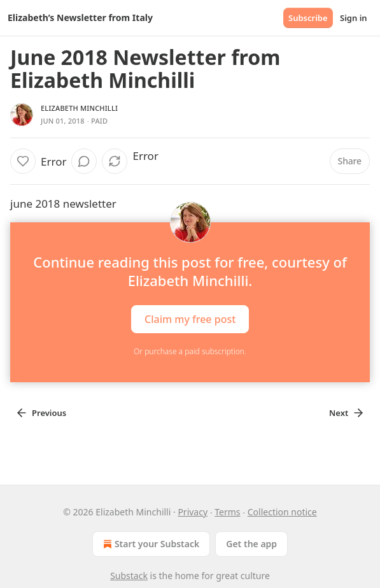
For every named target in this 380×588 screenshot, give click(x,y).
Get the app (251, 544)
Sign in (354, 18)
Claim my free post (190, 319)
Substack (129, 576)
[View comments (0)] (84, 161)
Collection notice (282, 512)
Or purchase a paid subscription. (190, 351)
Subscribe (308, 18)
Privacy (193, 512)
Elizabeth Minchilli (79, 108)
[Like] (23, 161)
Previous (41, 413)
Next (347, 413)
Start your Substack (150, 544)
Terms (227, 512)
